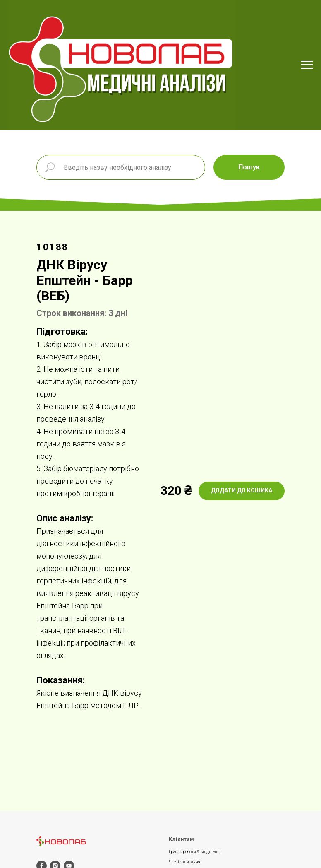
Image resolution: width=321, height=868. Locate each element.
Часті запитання (184, 862)
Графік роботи (182, 852)
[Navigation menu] (307, 65)
